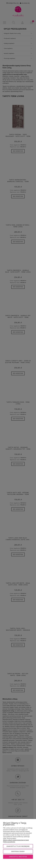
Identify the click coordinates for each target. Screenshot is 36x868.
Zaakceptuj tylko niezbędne (18, 846)
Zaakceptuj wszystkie (18, 857)
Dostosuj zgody (18, 851)
